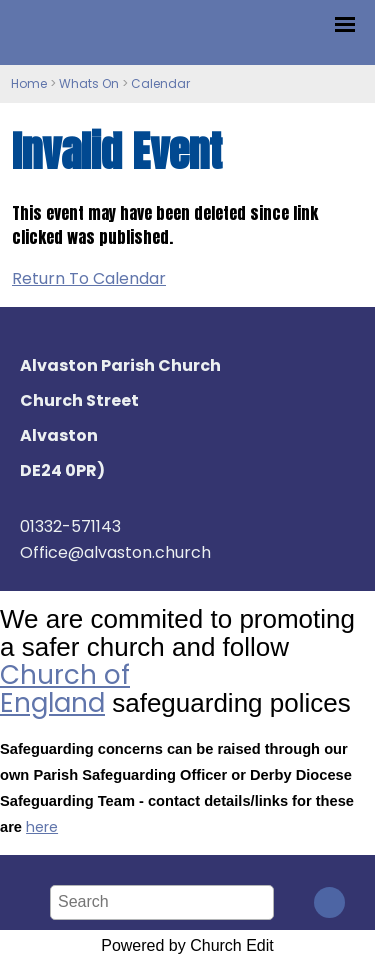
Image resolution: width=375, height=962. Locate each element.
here (42, 827)
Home (29, 83)
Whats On (89, 83)
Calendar (160, 83)
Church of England (65, 689)
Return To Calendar (89, 278)
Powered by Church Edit (187, 945)
